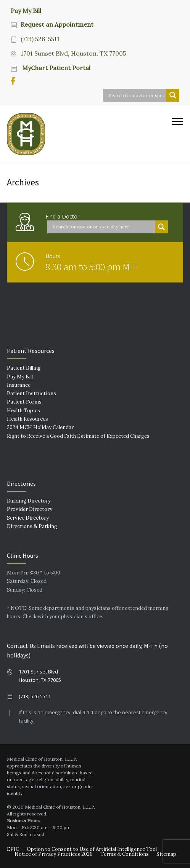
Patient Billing (24, 368)
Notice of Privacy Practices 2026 (54, 854)
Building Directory (29, 501)
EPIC (13, 849)
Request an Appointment (57, 24)
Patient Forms (24, 402)
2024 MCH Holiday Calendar (40, 427)
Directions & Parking (32, 526)
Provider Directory (30, 509)
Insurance (19, 385)
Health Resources (27, 419)
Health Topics (23, 411)
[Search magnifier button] (173, 95)
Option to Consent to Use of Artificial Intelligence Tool (92, 849)
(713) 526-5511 (40, 39)
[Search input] (137, 95)
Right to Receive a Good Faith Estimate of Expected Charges (78, 436)
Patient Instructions (31, 393)
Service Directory (28, 518)
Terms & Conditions (125, 854)
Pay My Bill (26, 10)
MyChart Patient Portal (56, 68)
